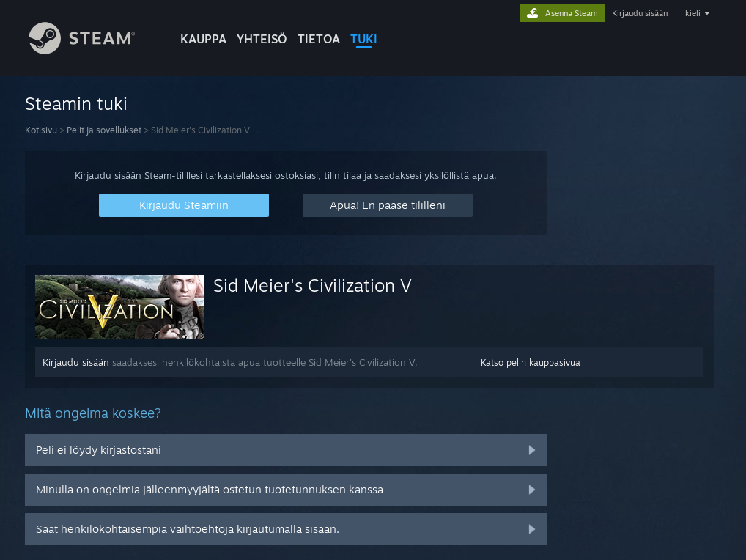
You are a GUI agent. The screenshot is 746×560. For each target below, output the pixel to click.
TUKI (364, 39)
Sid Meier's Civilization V (313, 285)
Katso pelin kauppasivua (531, 362)
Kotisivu (41, 130)
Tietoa (319, 39)
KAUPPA (203, 39)
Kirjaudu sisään (640, 13)
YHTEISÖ (262, 39)
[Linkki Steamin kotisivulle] (93, 50)
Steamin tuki (76, 103)
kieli (693, 13)
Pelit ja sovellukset (104, 130)
